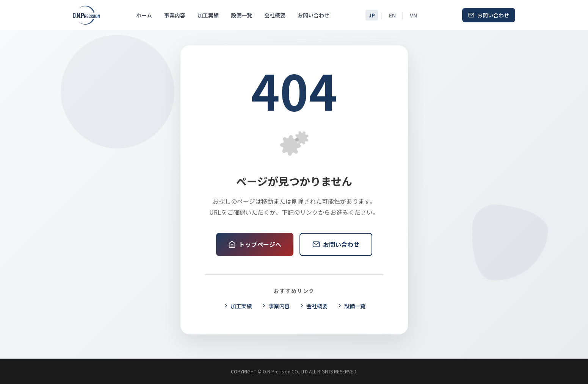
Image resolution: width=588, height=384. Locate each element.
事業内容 (175, 15)
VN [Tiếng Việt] (413, 15)
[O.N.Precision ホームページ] (86, 15)
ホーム (144, 15)
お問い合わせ (314, 15)
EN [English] (392, 15)
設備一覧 (241, 15)
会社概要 (275, 15)
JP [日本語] (372, 15)
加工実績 (208, 15)
